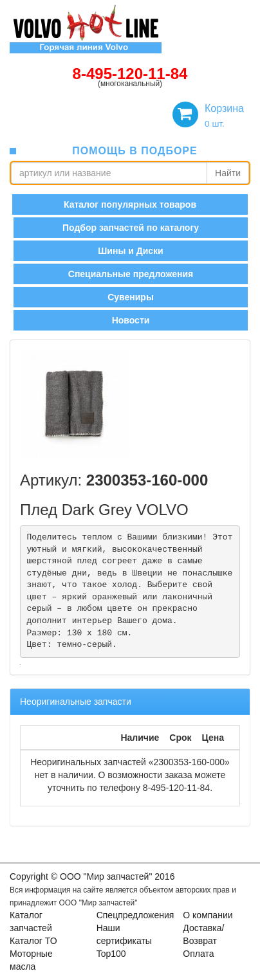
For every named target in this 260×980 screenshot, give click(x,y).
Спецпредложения (135, 915)
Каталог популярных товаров (130, 204)
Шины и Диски (130, 251)
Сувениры (131, 297)
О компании (208, 915)
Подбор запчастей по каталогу (131, 228)
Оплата (198, 954)
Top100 (111, 954)
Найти (228, 173)
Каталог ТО (33, 941)
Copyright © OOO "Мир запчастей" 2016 (92, 876)
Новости (131, 320)
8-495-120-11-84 (130, 74)
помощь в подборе (135, 151)
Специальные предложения (131, 274)
